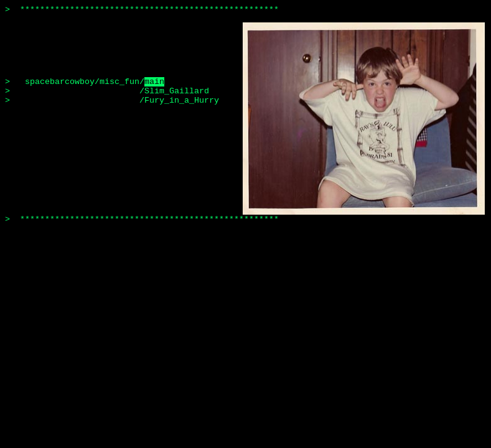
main (154, 82)
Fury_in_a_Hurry (182, 100)
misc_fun (119, 82)
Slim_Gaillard (177, 91)
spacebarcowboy (60, 82)
